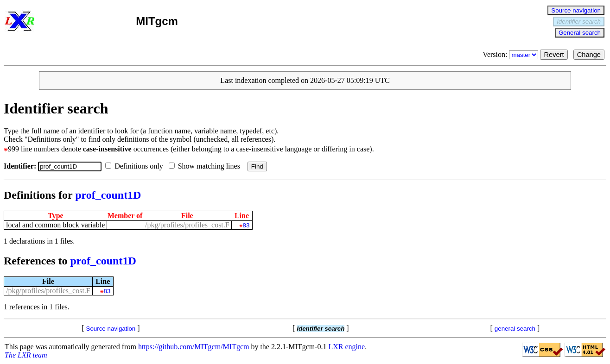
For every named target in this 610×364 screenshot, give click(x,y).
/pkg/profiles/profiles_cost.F (187, 225)
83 (246, 225)
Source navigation (576, 10)
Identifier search (579, 22)
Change (589, 55)
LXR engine (347, 347)
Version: (511, 54)
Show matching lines (206, 166)
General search (580, 33)
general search (515, 329)
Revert (554, 55)
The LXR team (26, 355)
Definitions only (136, 166)
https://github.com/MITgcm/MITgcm (194, 347)
